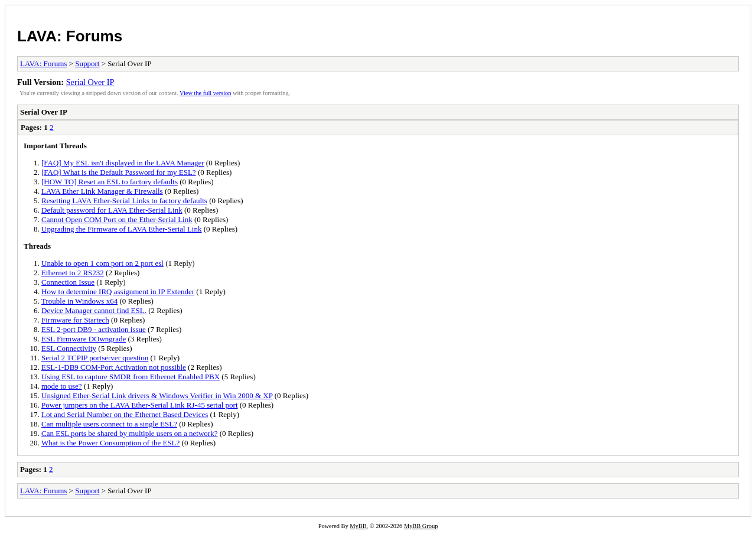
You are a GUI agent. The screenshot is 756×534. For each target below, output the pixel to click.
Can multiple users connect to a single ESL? (109, 424)
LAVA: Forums (70, 36)
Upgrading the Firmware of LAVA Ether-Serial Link (121, 229)
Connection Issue (68, 282)
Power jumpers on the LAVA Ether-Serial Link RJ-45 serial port (140, 405)
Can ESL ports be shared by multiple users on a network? (129, 433)
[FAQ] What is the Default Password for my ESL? (119, 172)
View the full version (205, 93)
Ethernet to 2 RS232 (73, 273)
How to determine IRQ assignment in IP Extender (118, 292)
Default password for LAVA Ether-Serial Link (112, 210)
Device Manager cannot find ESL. (94, 310)
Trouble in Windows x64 (79, 301)
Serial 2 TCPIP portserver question (95, 358)
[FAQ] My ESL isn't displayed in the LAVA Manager (123, 163)
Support (87, 64)
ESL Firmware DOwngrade (84, 339)
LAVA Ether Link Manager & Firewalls (102, 191)
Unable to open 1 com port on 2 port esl (102, 263)
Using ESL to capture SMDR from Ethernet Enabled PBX (131, 377)
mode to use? (62, 386)
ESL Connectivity (69, 348)
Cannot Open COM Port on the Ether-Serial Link (117, 219)
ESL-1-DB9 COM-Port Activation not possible (114, 367)
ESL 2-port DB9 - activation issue (94, 329)
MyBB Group (421, 526)
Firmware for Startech (75, 320)
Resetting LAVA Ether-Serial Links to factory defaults (124, 201)
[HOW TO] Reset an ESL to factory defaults (110, 182)
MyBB (358, 526)
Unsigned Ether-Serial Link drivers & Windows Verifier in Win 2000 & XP (157, 395)
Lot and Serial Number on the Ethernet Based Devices (125, 414)
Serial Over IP (90, 82)
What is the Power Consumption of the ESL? (110, 443)
